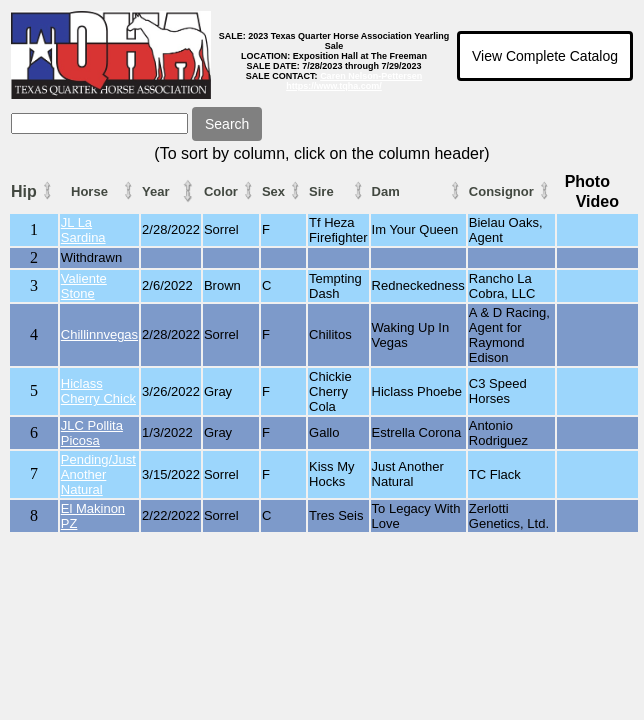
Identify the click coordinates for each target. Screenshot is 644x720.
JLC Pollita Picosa (92, 433)
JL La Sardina (83, 230)
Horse (89, 191)
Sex (273, 191)
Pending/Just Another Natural (98, 474)
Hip (24, 191)
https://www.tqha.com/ (334, 86)
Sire (321, 191)
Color (221, 191)
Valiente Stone (84, 286)
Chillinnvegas (99, 334)
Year (155, 191)
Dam (386, 191)
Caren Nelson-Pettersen (371, 76)
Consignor (501, 191)
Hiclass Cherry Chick (98, 391)
